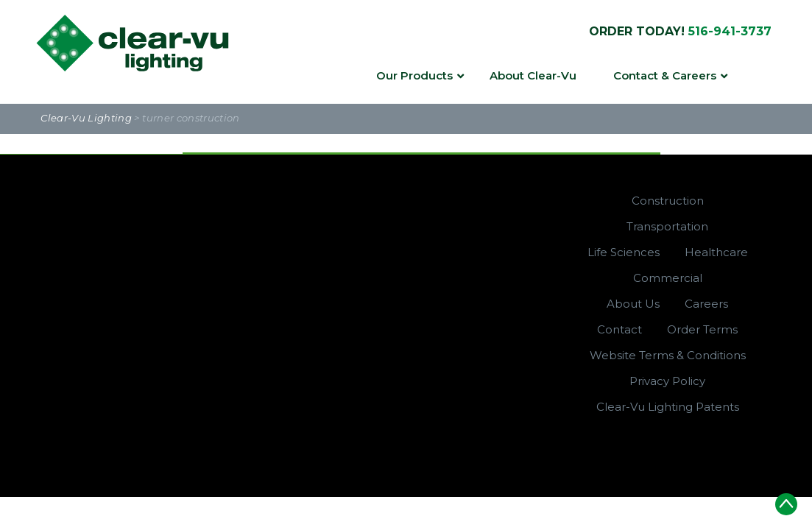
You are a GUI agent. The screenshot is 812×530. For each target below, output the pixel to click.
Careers (706, 304)
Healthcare (716, 252)
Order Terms (702, 329)
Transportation (667, 226)
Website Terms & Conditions (668, 355)
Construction (668, 201)
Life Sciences (624, 252)
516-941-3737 (730, 31)
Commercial (668, 278)
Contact (619, 329)
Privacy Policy (667, 381)
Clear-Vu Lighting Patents (668, 407)
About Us (633, 304)
